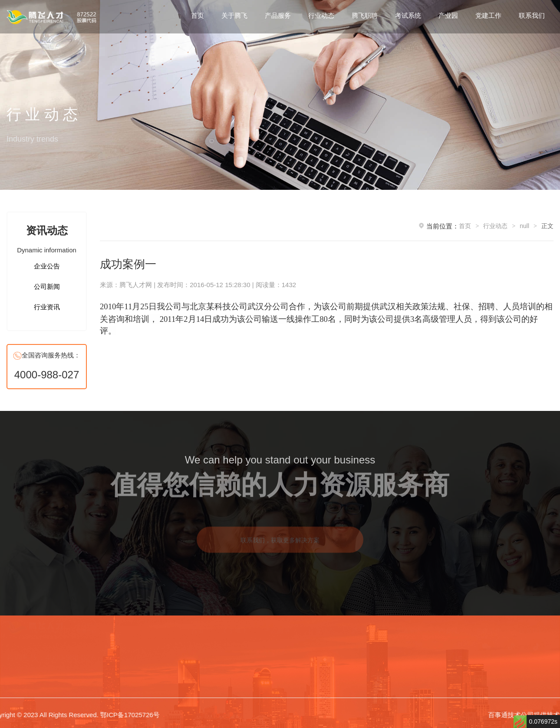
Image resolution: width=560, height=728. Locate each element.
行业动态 (321, 15)
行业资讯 (47, 307)
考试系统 (408, 15)
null (524, 226)
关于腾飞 (234, 15)
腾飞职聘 (365, 15)
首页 (198, 15)
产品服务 (278, 15)
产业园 (448, 15)
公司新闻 (47, 286)
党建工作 (488, 15)
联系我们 (532, 15)
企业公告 (47, 266)
